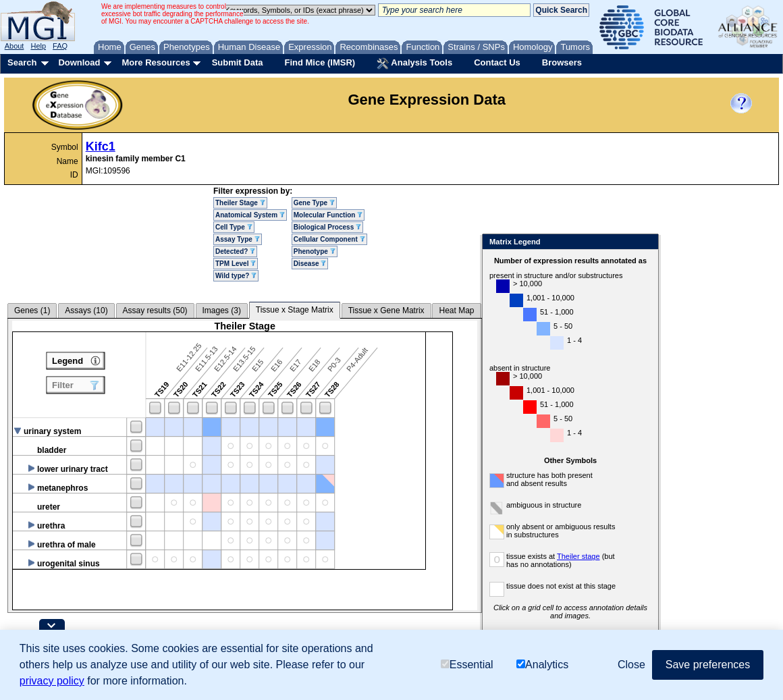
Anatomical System (250, 215)
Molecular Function (328, 215)
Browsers (562, 62)
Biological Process (327, 227)
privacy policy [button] (52, 681)
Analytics (542, 665)
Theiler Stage (240, 203)
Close (646, 243)
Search (22, 62)
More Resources (156, 62)
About (15, 46)
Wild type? (236, 276)
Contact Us (497, 62)
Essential (467, 665)
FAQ (60, 46)
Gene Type (314, 203)
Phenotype (315, 251)
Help (38, 46)
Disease (310, 264)
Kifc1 (101, 146)
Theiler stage (578, 556)
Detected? (235, 251)
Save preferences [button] (708, 665)
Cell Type (234, 227)
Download (79, 62)
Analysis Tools (414, 63)
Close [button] (631, 665)
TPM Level (236, 264)
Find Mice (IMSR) (320, 62)
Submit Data (238, 62)
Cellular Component (329, 239)
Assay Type (238, 239)
